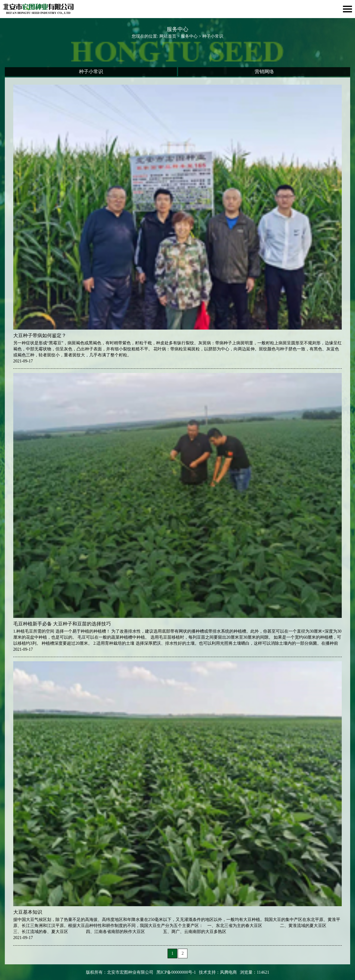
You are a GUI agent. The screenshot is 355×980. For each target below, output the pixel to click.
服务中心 (189, 36)
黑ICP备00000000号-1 (176, 972)
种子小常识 (91, 72)
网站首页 (168, 36)
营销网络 (264, 72)
